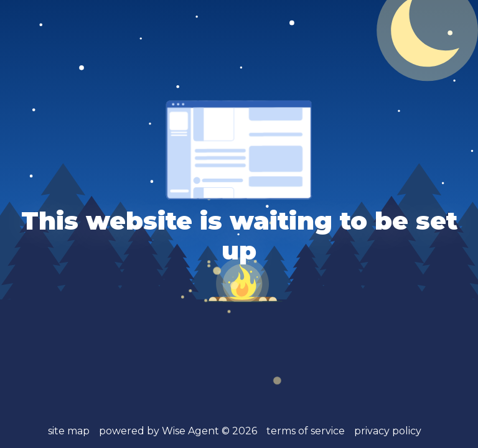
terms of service (306, 431)
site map (69, 431)
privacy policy (388, 431)
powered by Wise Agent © (178, 431)
